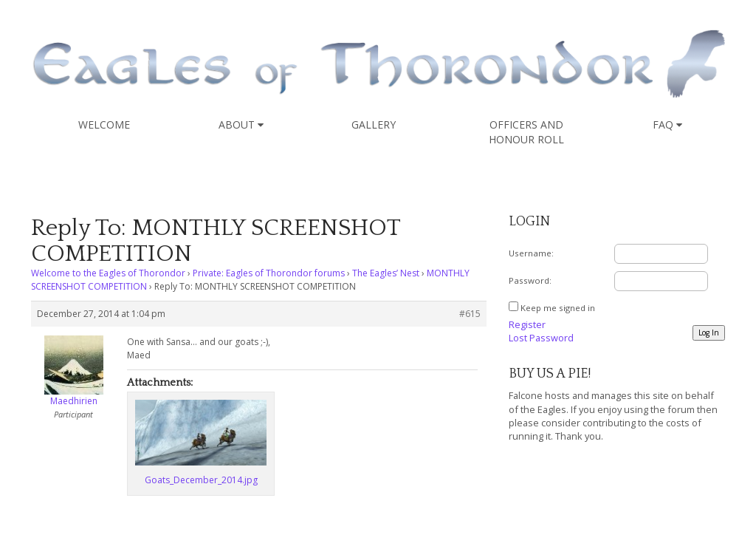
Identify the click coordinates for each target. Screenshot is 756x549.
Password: (530, 280)
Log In (709, 333)
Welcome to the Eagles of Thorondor (108, 273)
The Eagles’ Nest (386, 273)
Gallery (374, 125)
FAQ (667, 125)
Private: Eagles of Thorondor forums (269, 273)
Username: (531, 253)
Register (527, 324)
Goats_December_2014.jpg (201, 480)
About (241, 125)
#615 (470, 314)
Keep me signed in (558, 308)
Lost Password (541, 338)
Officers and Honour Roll (526, 132)
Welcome (104, 125)
